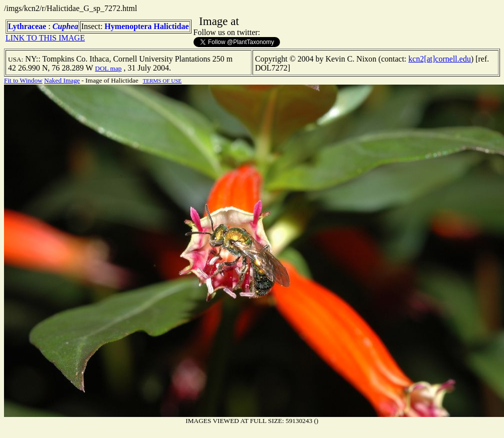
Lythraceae (27, 26)
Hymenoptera (128, 26)
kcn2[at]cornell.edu (440, 59)
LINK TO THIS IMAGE (45, 38)
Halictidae (171, 26)
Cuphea (65, 26)
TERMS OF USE (162, 81)
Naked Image (62, 80)
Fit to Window (23, 80)
